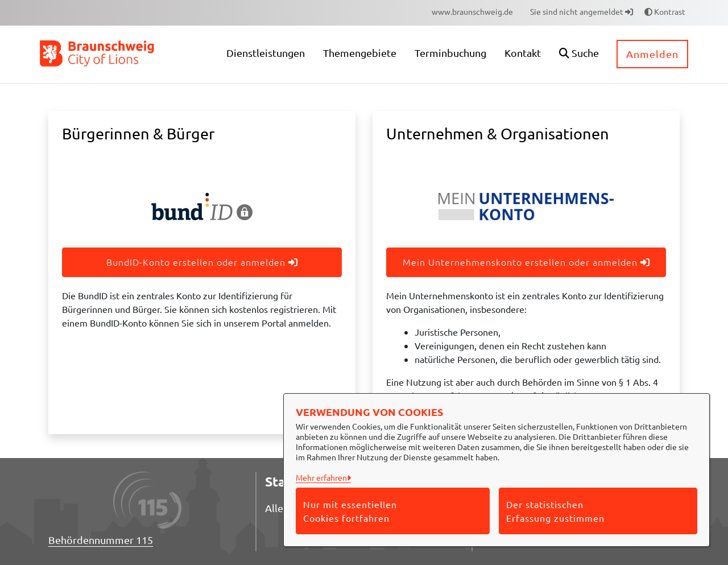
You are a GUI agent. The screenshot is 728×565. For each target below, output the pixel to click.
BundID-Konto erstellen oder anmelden (202, 262)
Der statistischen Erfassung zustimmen (555, 511)
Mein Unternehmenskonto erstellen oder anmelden (526, 262)
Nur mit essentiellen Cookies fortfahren (350, 511)
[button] (579, 54)
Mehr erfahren (321, 477)
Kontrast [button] (665, 11)
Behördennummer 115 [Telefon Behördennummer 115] (101, 540)
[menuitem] (472, 12)
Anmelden (652, 54)
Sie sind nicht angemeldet (582, 11)
